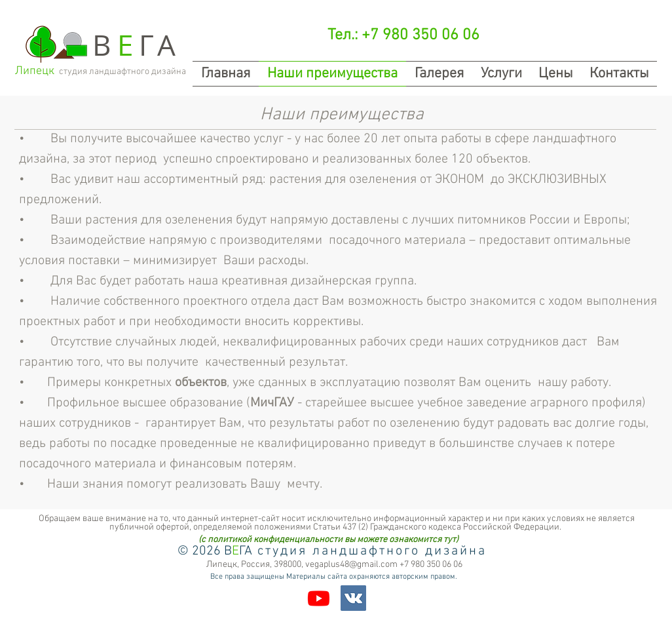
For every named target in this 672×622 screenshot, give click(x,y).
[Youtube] (319, 598)
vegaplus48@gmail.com (351, 565)
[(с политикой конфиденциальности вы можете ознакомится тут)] (328, 540)
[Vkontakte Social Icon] (353, 598)
